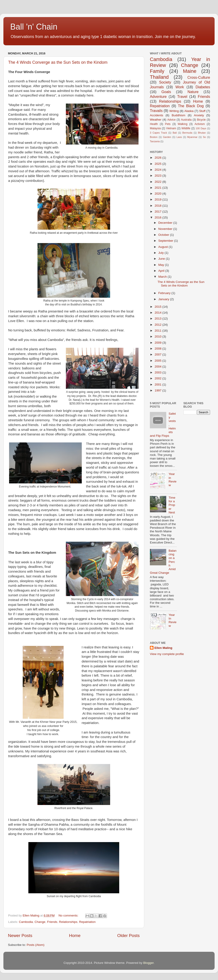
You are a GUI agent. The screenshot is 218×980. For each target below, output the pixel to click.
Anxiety (199, 115)
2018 (159, 206)
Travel (182, 96)
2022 (159, 182)
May (162, 265)
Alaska (189, 111)
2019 (159, 199)
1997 (159, 390)
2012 (159, 325)
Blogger (149, 963)
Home (75, 936)
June (162, 259)
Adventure (158, 96)
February (165, 293)
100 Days (201, 128)
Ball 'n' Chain (34, 27)
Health (154, 124)
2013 (159, 319)
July (161, 253)
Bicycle (201, 120)
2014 (159, 313)
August (163, 247)
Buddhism (178, 115)
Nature (193, 92)
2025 (159, 164)
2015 (159, 307)
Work (180, 87)
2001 (159, 385)
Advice (171, 120)
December (166, 223)
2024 (159, 170)
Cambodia (26, 922)
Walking (182, 124)
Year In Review (172, 620)
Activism (200, 124)
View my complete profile (167, 654)
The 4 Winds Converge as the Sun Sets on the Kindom (58, 62)
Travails (156, 111)
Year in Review (172, 480)
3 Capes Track (158, 133)
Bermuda (187, 133)
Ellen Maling (163, 648)
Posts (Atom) (36, 945)
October (164, 235)
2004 (159, 367)
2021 (159, 188)
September (166, 241)
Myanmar (192, 137)
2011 (159, 331)
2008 (159, 349)
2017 (159, 212)
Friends (52, 922)
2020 (159, 194)
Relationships (68, 922)
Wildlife (186, 128)
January (164, 299)
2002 (159, 378)
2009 (159, 343)
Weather (156, 120)
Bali (175, 133)
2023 (159, 176)
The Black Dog (191, 106)
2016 (159, 217)
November (166, 229)
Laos (179, 137)
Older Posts (128, 936)
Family (157, 71)
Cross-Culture (199, 77)
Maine (190, 71)
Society (165, 82)
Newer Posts (20, 936)
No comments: (69, 915)
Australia (186, 120)
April (162, 271)
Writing (174, 111)
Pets (168, 124)
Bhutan (202, 133)
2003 (159, 372)
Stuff (202, 111)
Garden (167, 137)
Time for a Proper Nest (172, 505)
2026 (159, 158)
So (204, 137)
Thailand (159, 77)
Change (40, 922)
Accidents (157, 115)
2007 (159, 354)
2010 (159, 336)
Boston (154, 137)
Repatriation (87, 922)
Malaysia (155, 128)
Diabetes (203, 87)
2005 (159, 361)
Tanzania (155, 141)
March (163, 277)
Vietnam (171, 128)
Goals (166, 92)
